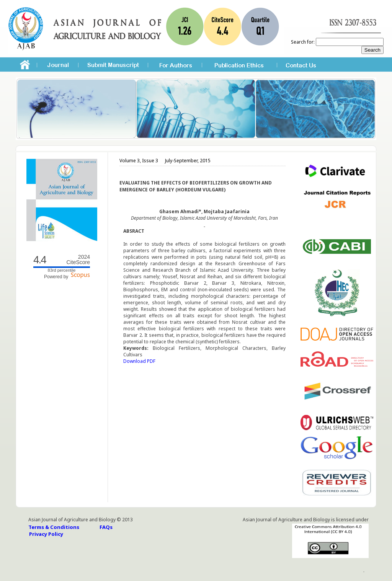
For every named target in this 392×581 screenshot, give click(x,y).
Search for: (303, 42)
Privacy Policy (46, 534)
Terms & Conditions (54, 527)
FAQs (106, 527)
